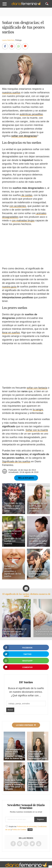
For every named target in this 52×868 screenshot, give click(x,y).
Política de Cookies (19, 830)
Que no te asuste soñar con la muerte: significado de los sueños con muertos (13, 537)
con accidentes (18, 206)
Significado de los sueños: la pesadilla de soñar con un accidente (38, 540)
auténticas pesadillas (31, 114)
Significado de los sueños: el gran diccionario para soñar (13, 507)
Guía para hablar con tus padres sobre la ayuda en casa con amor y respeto (14, 784)
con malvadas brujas (23, 221)
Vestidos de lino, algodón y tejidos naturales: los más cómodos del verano (38, 784)
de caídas (27, 195)
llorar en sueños (11, 333)
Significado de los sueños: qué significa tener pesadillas (38, 507)
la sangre (38, 409)
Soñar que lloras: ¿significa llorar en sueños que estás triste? (38, 572)
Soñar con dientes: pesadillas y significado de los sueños (13, 571)
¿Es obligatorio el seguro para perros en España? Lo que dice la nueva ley (14, 754)
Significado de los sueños (16, 461)
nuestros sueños (11, 93)
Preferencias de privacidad (27, 827)
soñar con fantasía (37, 388)
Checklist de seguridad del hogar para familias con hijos (38, 755)
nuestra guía (9, 287)
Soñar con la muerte (37, 430)
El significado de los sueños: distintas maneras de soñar (26, 595)
